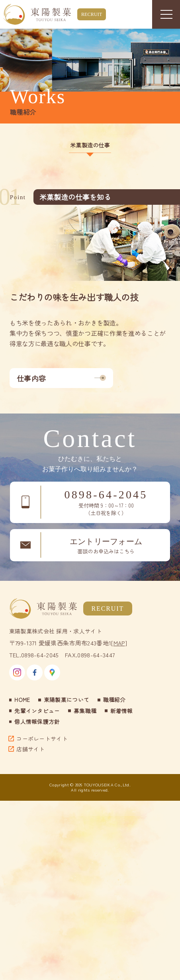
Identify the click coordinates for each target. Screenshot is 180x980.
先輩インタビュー (37, 711)
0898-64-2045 (106, 503)
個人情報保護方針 (37, 721)
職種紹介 (114, 700)
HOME (22, 700)
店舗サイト (31, 749)
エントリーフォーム (106, 546)
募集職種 (85, 711)
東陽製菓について (67, 700)
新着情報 (122, 711)
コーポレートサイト (42, 739)
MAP (119, 643)
